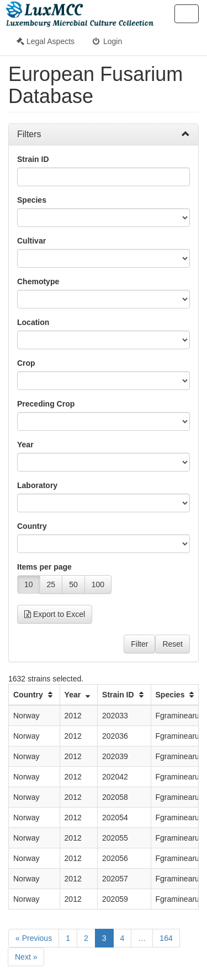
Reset (173, 644)
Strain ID (33, 159)
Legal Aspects (46, 41)
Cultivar (31, 241)
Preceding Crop (46, 404)
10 (29, 584)
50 (73, 584)
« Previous (34, 938)
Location (33, 322)
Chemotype (38, 281)
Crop (26, 363)
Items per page (44, 567)
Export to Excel (55, 614)
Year (25, 445)
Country (32, 526)
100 (98, 584)
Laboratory (37, 485)
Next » (26, 957)
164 (166, 938)
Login (107, 41)
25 (51, 584)
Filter (139, 644)
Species (32, 200)
